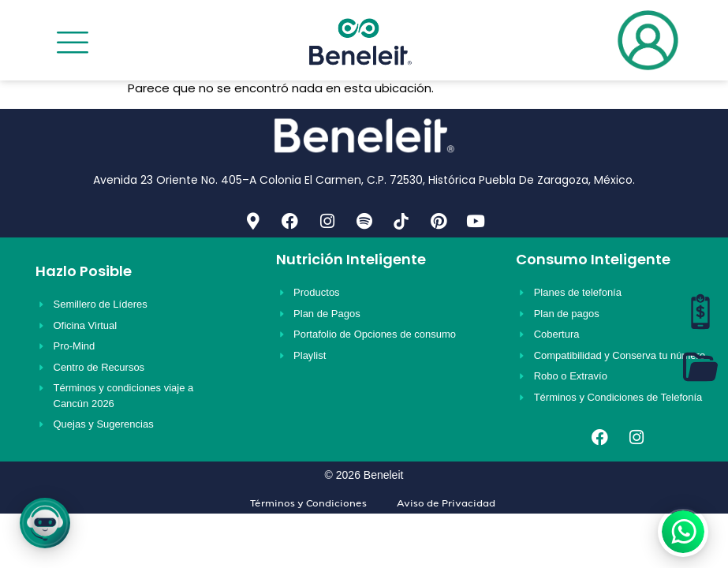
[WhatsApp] (683, 532)
